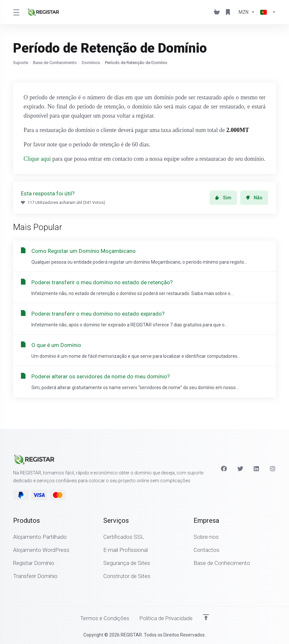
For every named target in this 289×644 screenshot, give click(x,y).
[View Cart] (217, 12)
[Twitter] (240, 468)
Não (254, 198)
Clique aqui (37, 159)
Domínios (91, 63)
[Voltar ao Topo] (207, 617)
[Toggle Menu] (16, 12)
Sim (223, 198)
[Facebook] (224, 468)
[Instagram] (273, 468)
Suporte (21, 63)
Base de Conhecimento (55, 63)
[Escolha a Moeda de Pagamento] (247, 12)
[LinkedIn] (257, 468)
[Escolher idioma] (267, 12)
